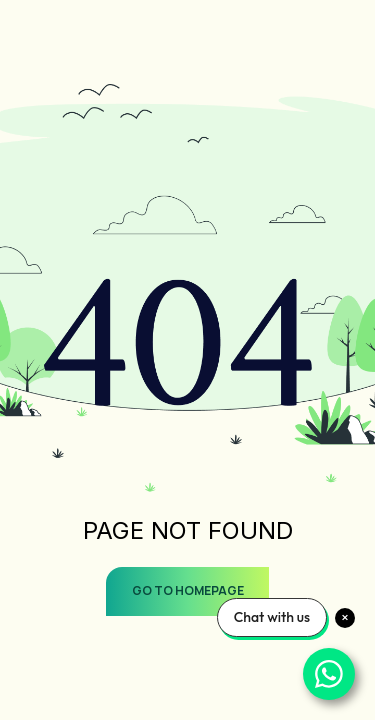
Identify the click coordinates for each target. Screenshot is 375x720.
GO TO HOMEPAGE (188, 590)
